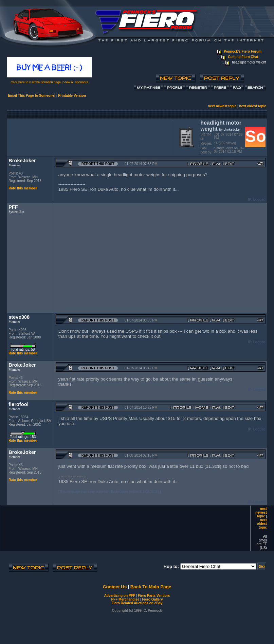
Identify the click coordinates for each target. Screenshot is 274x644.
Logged (259, 199)
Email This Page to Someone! (32, 96)
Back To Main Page (151, 587)
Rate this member (23, 188)
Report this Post (98, 164)
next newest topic (222, 106)
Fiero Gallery (152, 599)
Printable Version (72, 96)
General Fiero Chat (243, 57)
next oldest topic (252, 106)
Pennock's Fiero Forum (243, 51)
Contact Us (115, 587)
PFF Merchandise (125, 599)
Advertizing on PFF (120, 596)
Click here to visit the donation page (36, 82)
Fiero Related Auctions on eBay (137, 603)
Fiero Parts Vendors (154, 596)
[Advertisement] (89, 136)
